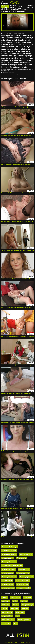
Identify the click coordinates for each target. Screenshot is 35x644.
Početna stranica (5, 6)
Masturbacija (31, 69)
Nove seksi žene (20, 6)
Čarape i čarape (10, 69)
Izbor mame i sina (24, 69)
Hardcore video (13, 6)
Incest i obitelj (17, 69)
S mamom (7, 70)
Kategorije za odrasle (30, 6)
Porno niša (25, 643)
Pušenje (3, 70)
